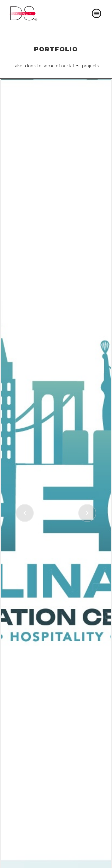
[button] (96, 13)
